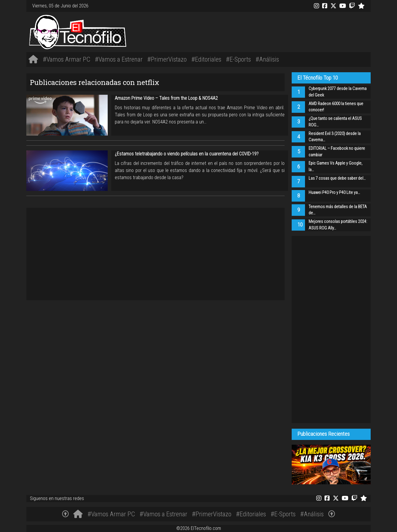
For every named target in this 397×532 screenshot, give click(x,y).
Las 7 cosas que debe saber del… (337, 178)
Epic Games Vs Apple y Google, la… (335, 167)
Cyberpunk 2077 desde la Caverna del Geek (338, 92)
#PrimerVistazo (167, 59)
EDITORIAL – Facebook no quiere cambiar (337, 152)
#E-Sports (238, 59)
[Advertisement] (270, 31)
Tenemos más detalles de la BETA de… (338, 210)
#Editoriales (206, 59)
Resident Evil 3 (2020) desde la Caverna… (335, 137)
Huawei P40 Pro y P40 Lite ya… (334, 193)
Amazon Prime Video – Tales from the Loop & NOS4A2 (166, 98)
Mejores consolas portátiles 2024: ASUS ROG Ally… (338, 225)
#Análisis (267, 59)
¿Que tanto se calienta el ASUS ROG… (335, 122)
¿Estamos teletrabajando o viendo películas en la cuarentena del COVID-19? (187, 154)
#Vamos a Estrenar (119, 59)
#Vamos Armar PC (67, 59)
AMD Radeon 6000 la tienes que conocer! (336, 107)
